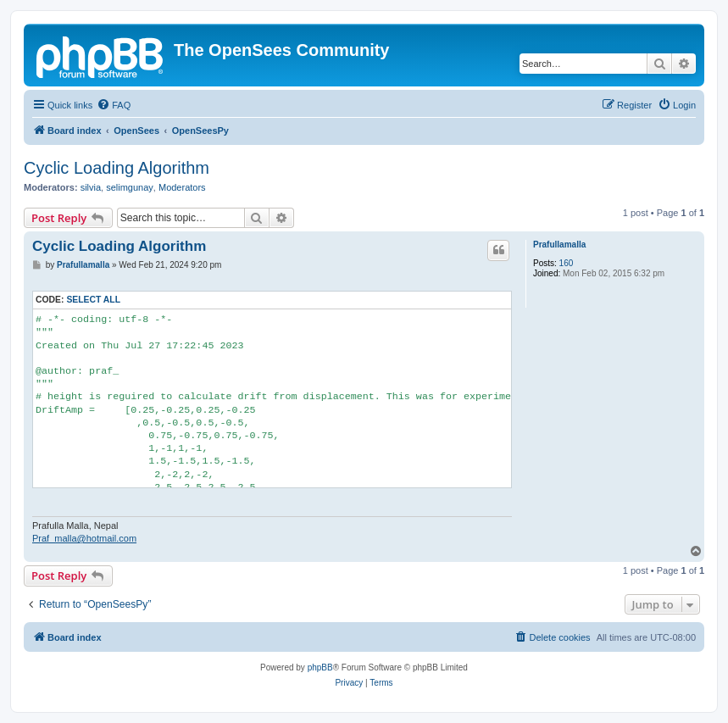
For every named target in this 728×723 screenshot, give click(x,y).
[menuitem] (114, 105)
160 (567, 263)
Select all (93, 300)
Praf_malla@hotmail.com (84, 538)
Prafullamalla (559, 245)
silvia (91, 187)
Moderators (182, 187)
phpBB (320, 667)
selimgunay (130, 187)
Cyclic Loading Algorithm (117, 168)
